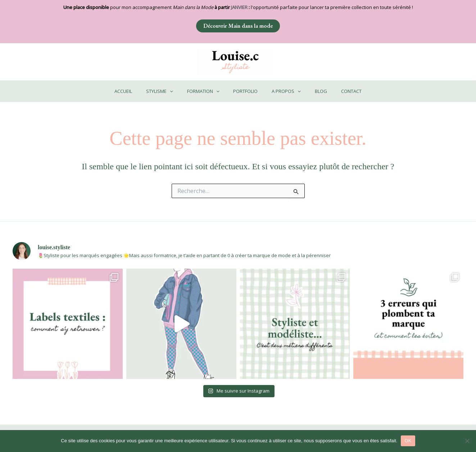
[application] (179, 91)
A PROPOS (282, 91)
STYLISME (169, 91)
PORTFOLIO (245, 91)
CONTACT (337, 91)
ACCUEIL (137, 91)
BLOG (312, 91)
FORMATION (208, 91)
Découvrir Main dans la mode (238, 26)
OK (408, 441)
